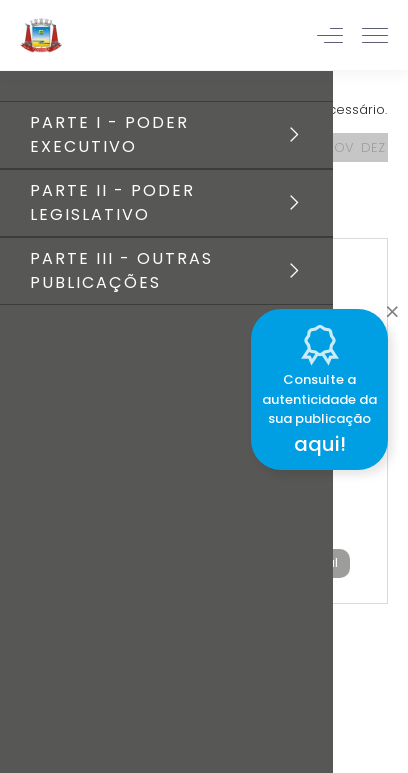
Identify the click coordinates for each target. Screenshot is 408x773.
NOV (339, 147)
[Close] (392, 306)
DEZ (373, 147)
